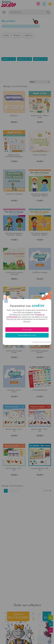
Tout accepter (27, 330)
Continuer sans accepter (42, 342)
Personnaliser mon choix (27, 335)
